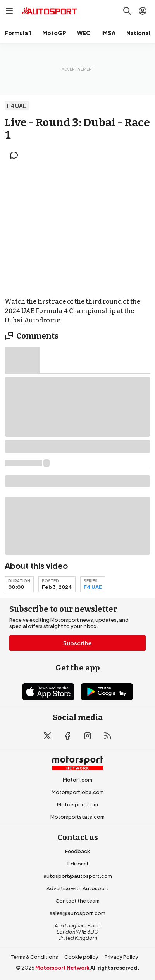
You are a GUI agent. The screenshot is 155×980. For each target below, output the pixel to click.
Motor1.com (77, 780)
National (138, 33)
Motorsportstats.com (77, 817)
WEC (84, 33)
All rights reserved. (115, 968)
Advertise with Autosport (77, 888)
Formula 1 (18, 33)
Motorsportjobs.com (78, 792)
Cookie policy (81, 957)
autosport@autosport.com (78, 876)
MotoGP (54, 33)
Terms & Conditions (34, 957)
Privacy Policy (121, 957)
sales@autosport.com (77, 913)
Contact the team (77, 901)
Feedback (77, 851)
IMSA (108, 33)
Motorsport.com (77, 804)
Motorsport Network (62, 968)
